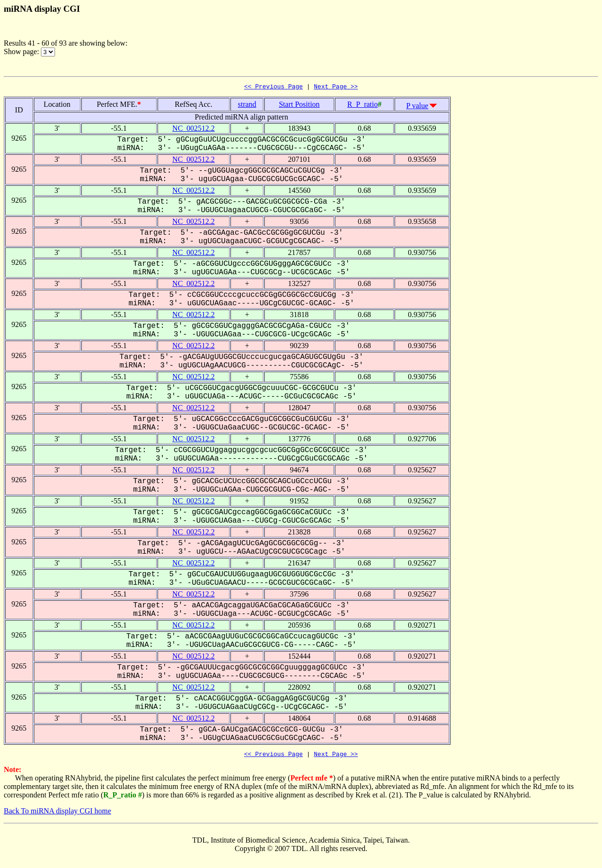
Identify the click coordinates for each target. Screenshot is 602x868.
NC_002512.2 (193, 130)
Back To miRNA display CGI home (57, 814)
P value (417, 107)
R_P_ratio (362, 106)
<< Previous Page (273, 88)
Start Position (299, 106)
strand (247, 106)
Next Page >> (336, 88)
